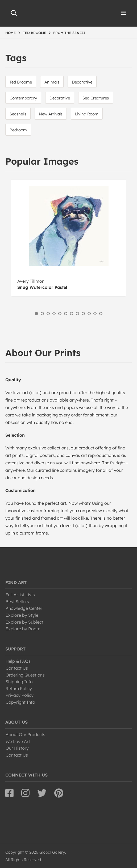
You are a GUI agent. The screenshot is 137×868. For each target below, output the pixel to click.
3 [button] (48, 314)
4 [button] (54, 314)
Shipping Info (19, 682)
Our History (17, 748)
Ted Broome (21, 82)
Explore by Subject (24, 622)
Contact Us (17, 668)
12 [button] (101, 314)
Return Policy (19, 688)
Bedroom (18, 130)
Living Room (87, 114)
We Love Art (18, 741)
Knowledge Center (24, 608)
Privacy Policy (20, 695)
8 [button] (77, 314)
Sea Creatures (96, 98)
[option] (68, 238)
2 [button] (42, 314)
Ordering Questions (25, 675)
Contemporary (23, 98)
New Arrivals (51, 114)
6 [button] (66, 314)
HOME (11, 33)
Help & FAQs (18, 661)
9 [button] (83, 314)
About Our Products (25, 735)
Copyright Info (20, 702)
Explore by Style (22, 615)
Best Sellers (17, 602)
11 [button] (95, 314)
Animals (52, 82)
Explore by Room (23, 629)
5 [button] (60, 314)
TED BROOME (34, 33)
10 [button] (89, 314)
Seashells (18, 114)
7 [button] (72, 314)
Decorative (82, 82)
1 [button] (36, 314)
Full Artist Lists (20, 595)
